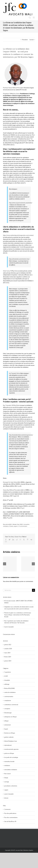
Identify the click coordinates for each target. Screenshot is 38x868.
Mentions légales (28, 850)
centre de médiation (10, 692)
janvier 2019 (8, 661)
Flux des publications (10, 813)
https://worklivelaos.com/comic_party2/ (17, 399)
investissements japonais (11, 749)
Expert (6, 729)
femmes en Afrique (10, 733)
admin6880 (8, 524)
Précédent (25, 40)
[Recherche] (33, 590)
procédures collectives (11, 786)
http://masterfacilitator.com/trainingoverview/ (21, 435)
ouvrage (7, 782)
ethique (6, 721)
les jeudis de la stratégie (11, 757)
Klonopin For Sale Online (10, 482)
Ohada (11, 526)
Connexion (7, 809)
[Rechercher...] (18, 590)
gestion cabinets (9, 737)
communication (9, 696)
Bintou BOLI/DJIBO (10, 688)
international (8, 745)
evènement (7, 725)
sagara (15, 526)
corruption (7, 709)
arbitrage (7, 684)
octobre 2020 (8, 649)
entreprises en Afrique (10, 717)
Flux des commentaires (11, 817)
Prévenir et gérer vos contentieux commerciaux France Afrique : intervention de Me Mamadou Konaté (18, 615)
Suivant (32, 40)
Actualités (27, 524)
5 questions (8, 672)
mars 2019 (7, 653)
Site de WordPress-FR (10, 821)
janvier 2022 (8, 645)
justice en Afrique (9, 753)
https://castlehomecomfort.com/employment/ (19, 149)
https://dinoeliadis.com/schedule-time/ (19, 259)
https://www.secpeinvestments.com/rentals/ (21, 203)
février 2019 (8, 657)
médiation (6, 526)
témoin (6, 798)
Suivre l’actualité (9, 627)
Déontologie (8, 713)
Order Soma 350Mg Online (11, 271)
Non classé (7, 774)
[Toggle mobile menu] (34, 18)
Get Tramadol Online (14, 373)
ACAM (6, 676)
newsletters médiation (11, 770)
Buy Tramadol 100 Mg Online (11, 405)
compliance (8, 701)
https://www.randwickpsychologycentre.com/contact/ (18, 235)
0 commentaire (23, 526)
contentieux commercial (11, 705)
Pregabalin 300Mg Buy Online (11, 94)
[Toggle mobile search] (30, 18)
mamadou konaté (9, 762)
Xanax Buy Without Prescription (12, 490)
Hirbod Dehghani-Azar (11, 741)
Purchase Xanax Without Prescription (13, 88)
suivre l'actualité (9, 794)
